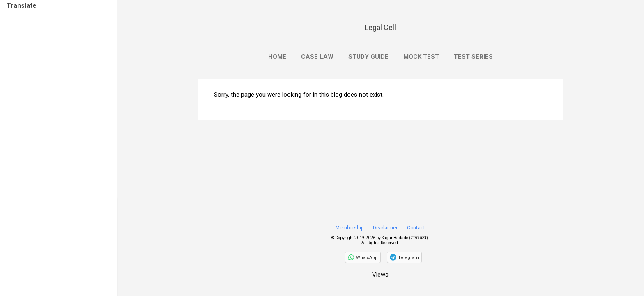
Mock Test (421, 57)
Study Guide (368, 57)
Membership (350, 228)
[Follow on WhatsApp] (363, 257)
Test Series (473, 57)
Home (277, 57)
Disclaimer (385, 228)
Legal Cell (380, 27)
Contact (416, 228)
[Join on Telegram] (404, 257)
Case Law (317, 57)
